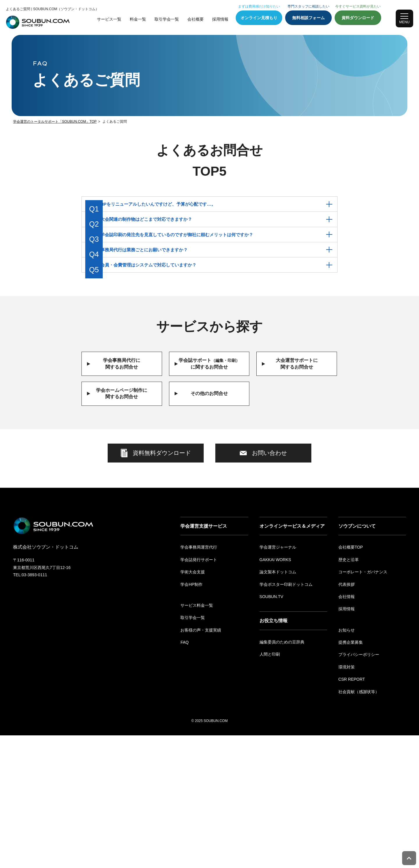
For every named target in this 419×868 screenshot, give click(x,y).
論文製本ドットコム (278, 705)
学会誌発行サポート (199, 692)
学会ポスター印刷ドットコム (286, 717)
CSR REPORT (352, 812)
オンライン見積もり (259, 18)
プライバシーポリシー (359, 787)
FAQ (184, 775)
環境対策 (347, 800)
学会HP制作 (191, 717)
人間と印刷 (270, 787)
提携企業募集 (351, 775)
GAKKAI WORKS (275, 692)
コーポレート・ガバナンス (363, 705)
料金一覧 (138, 19)
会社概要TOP (351, 680)
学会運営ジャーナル (278, 680)
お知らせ (347, 763)
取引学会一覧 (167, 19)
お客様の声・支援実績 (201, 763)
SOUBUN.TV (271, 729)
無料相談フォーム (308, 18)
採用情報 (220, 19)
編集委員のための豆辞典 (282, 775)
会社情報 (347, 729)
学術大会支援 (193, 705)
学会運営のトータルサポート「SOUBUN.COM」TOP (55, 122)
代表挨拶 (347, 717)
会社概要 (196, 19)
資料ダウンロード (358, 18)
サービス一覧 (109, 19)
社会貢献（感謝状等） (359, 824)
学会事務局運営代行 (199, 680)
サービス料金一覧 (197, 738)
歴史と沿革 (349, 692)
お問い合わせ (263, 504)
